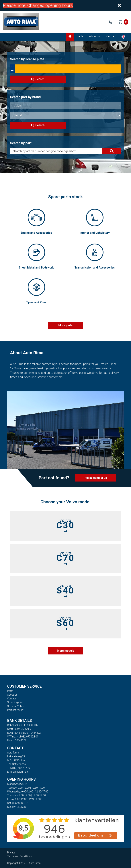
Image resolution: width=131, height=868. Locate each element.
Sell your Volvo (15, 706)
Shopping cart (15, 702)
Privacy (11, 853)
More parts (65, 325)
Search (38, 79)
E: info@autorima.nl (18, 772)
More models (65, 651)
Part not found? (16, 710)
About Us (12, 695)
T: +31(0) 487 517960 (19, 768)
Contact (111, 36)
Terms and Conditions (20, 856)
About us (95, 36)
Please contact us (95, 478)
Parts (80, 36)
